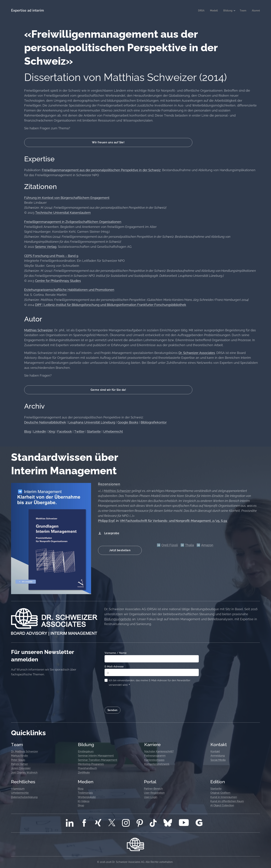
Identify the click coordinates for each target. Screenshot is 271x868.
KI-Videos (84, 801)
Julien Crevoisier (21, 768)
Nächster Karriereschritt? (159, 751)
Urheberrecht (113, 431)
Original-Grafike (220, 793)
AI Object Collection (222, 805)
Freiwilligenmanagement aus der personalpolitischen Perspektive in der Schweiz (101, 170)
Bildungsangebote (118, 619)
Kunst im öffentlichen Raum (227, 801)
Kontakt (215, 751)
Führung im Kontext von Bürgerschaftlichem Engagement (67, 198)
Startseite (94, 431)
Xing (52, 431)
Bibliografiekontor (154, 422)
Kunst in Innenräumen (224, 797)
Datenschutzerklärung (24, 797)
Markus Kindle (20, 756)
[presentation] (131, 696)
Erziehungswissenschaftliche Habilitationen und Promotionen (69, 290)
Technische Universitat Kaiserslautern (63, 213)
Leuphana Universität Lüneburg (92, 422)
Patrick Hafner (19, 764)
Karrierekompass (154, 760)
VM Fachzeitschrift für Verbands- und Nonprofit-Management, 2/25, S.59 (174, 521)
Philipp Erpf (106, 521)
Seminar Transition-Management (98, 760)
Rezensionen (109, 484)
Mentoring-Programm (91, 764)
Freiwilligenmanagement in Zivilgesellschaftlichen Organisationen (73, 222)
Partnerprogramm (155, 756)
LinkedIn (40, 431)
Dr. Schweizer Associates (197, 353)
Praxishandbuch (87, 768)
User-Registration (154, 793)
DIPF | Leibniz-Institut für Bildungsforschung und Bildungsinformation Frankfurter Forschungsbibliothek (111, 305)
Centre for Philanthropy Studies (58, 281)
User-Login (151, 797)
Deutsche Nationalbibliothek (45, 422)
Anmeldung (218, 756)
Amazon (207, 545)
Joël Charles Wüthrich (24, 772)
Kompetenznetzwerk (157, 764)
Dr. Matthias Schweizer (25, 751)
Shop (81, 805)
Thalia (190, 545)
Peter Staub (18, 760)
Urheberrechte (20, 793)
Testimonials (85, 793)
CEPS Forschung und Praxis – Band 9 (51, 256)
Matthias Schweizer (38, 330)
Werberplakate (87, 797)
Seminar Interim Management (96, 756)
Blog (28, 431)
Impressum (18, 789)
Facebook (65, 431)
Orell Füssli (170, 545)
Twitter (79, 431)
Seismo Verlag (46, 247)
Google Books (128, 422)
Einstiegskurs (86, 751)
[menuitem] (199, 11)
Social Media (218, 760)
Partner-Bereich (153, 789)
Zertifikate (84, 772)
